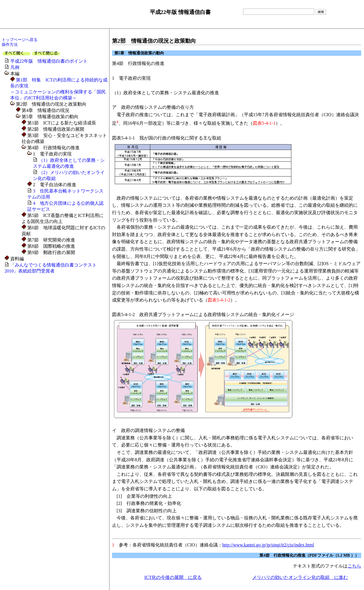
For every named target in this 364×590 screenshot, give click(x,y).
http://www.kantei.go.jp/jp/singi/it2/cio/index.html (268, 545)
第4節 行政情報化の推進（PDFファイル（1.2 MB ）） (309, 555)
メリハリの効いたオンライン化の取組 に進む (300, 577)
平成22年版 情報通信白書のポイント (49, 61)
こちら (354, 566)
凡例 (15, 67)
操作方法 (10, 44)
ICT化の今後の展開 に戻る (173, 577)
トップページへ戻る (20, 40)
